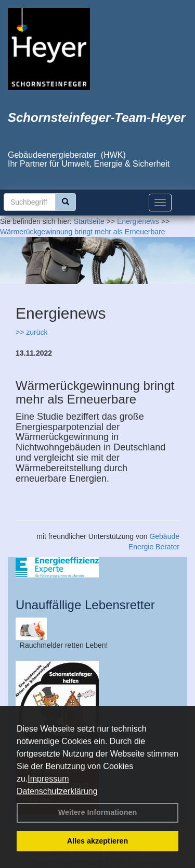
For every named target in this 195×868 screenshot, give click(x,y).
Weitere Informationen (98, 812)
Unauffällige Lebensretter (85, 605)
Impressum (48, 779)
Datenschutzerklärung (57, 791)
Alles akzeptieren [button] (98, 841)
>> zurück (31, 332)
